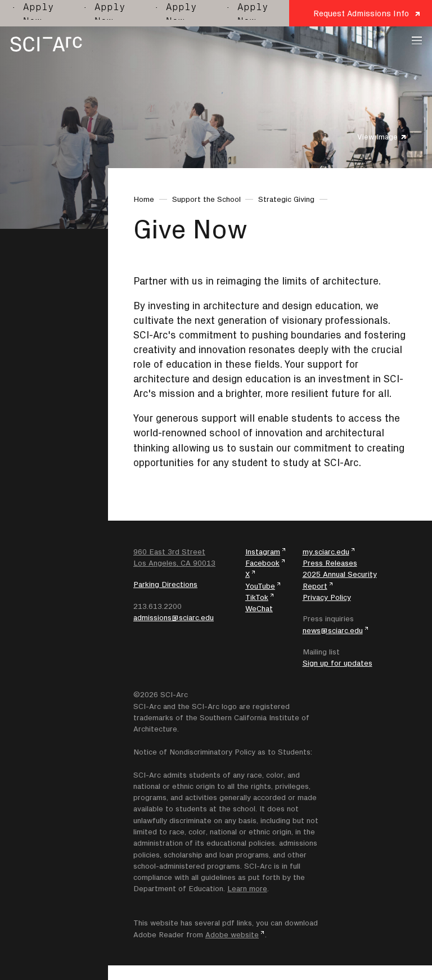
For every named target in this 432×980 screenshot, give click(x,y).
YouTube (260, 586)
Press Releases (330, 563)
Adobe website (232, 934)
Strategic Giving (286, 199)
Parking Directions (165, 584)
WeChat (259, 608)
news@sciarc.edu (333, 630)
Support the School (206, 199)
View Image (377, 137)
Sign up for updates (337, 663)
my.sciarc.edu (326, 552)
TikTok (257, 597)
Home (144, 199)
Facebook (262, 563)
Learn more (247, 888)
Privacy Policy (327, 597)
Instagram (263, 552)
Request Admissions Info (361, 13)
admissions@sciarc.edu (174, 617)
